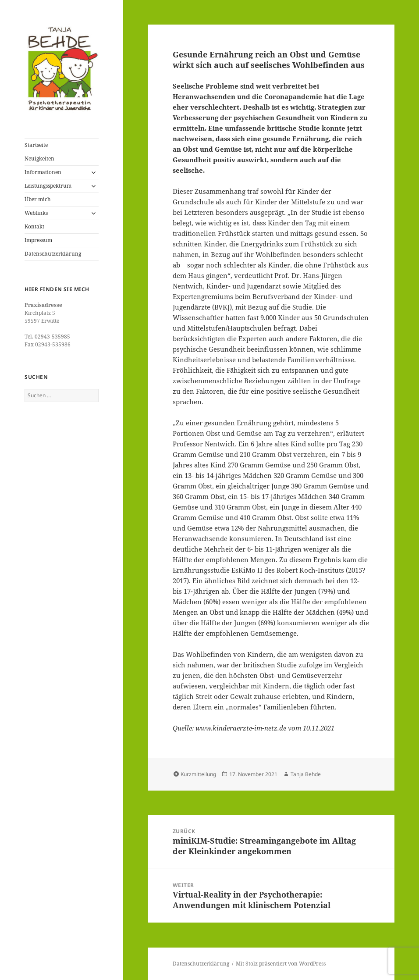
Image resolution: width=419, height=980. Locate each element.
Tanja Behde (306, 774)
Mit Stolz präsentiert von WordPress (281, 964)
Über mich (38, 199)
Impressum (38, 240)
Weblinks (36, 213)
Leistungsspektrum (48, 186)
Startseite (36, 145)
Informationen (43, 172)
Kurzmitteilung (198, 774)
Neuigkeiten (39, 159)
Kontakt (34, 226)
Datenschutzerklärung (53, 254)
